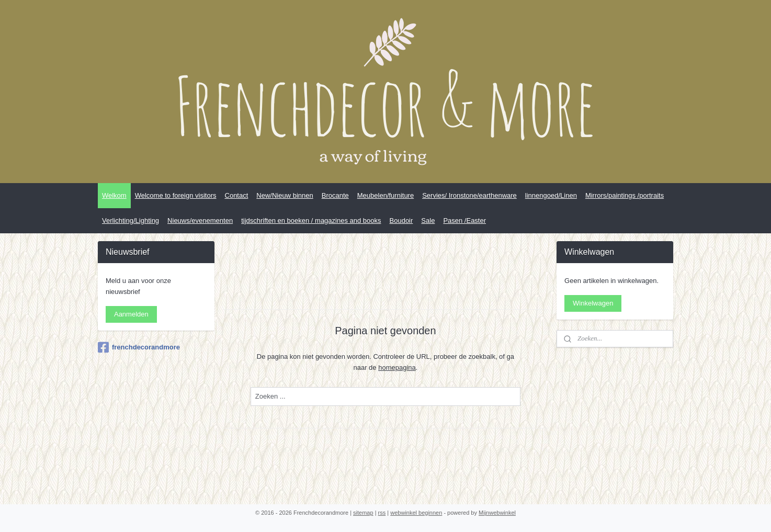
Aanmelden (131, 314)
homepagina (397, 367)
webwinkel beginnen (416, 513)
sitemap (363, 513)
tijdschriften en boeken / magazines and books (311, 220)
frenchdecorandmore (139, 347)
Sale (428, 220)
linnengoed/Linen (551, 195)
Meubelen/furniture (385, 195)
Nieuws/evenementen (200, 220)
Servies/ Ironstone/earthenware (469, 195)
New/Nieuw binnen (285, 195)
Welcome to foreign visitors (176, 195)
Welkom (114, 195)
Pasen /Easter (464, 220)
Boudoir (401, 220)
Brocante (335, 195)
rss (382, 513)
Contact (237, 195)
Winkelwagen (593, 303)
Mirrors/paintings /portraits (625, 195)
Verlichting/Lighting (131, 220)
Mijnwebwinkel (497, 513)
